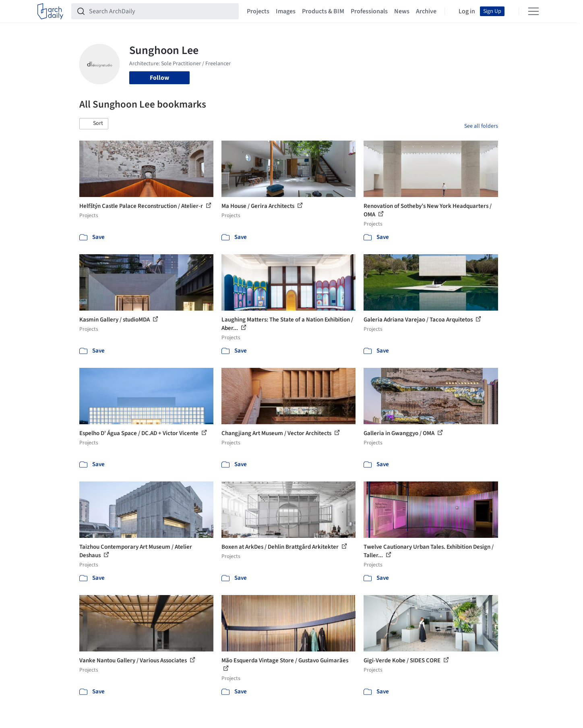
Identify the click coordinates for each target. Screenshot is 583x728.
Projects (258, 11)
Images (286, 11)
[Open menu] (533, 11)
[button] (94, 124)
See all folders (481, 126)
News (402, 11)
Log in (467, 11)
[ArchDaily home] (50, 11)
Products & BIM (323, 11)
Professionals (369, 11)
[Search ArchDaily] (161, 11)
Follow (159, 78)
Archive (426, 11)
